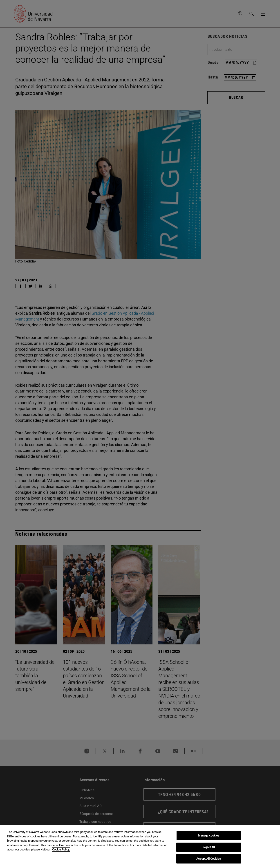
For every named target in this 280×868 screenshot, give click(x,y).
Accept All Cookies (208, 859)
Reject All (208, 847)
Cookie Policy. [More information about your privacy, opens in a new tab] (61, 849)
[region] (140, 847)
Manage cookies (209, 835)
